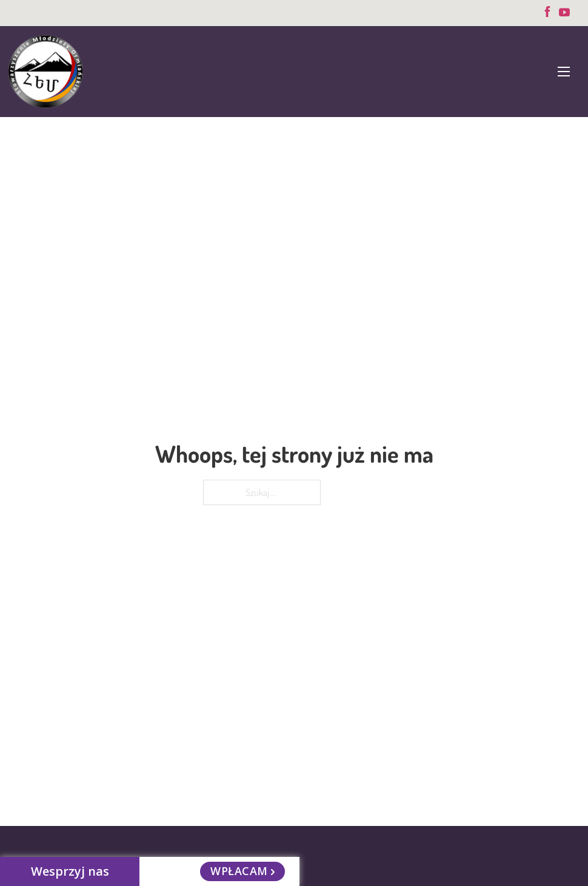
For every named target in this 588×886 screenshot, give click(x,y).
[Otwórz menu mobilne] (564, 72)
